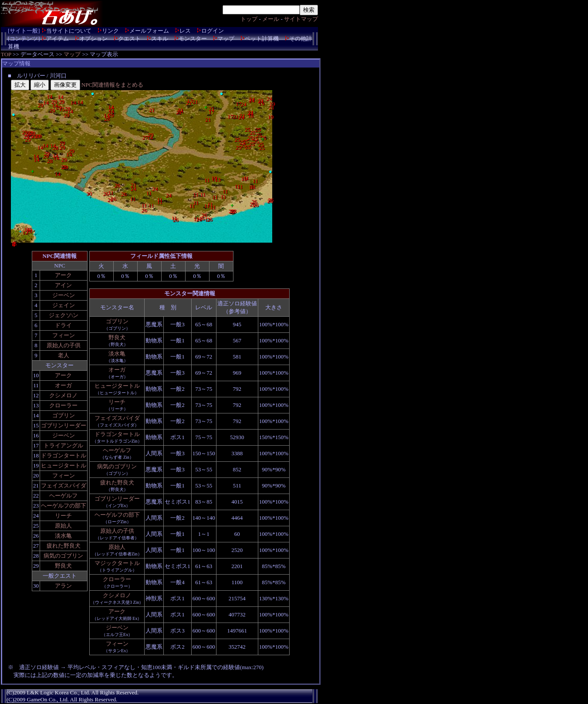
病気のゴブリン (63, 556)
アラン (63, 586)
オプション (93, 39)
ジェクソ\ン (64, 315)
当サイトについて (69, 31)
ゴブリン (64, 415)
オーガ (63, 385)
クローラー (63, 405)
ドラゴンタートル (64, 455)
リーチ (63, 516)
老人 (64, 355)
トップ (249, 19)
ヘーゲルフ (63, 496)
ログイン (213, 31)
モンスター (193, 39)
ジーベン (64, 295)
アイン (63, 285)
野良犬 (63, 566)
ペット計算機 (262, 39)
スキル (160, 39)
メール (271, 19)
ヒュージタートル (64, 465)
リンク (110, 31)
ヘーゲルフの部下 (64, 506)
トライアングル (63, 445)
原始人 (63, 526)
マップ (226, 39)
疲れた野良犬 (64, 546)
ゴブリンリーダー (64, 425)
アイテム (57, 39)
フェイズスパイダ (64, 486)
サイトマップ (301, 19)
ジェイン (64, 305)
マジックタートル (117, 563)
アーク (63, 275)
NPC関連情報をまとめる (112, 85)
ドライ (63, 325)
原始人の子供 (64, 345)
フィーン (64, 335)
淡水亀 (63, 536)
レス (185, 31)
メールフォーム (149, 31)
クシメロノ (63, 395)
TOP (6, 54)
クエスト (129, 39)
